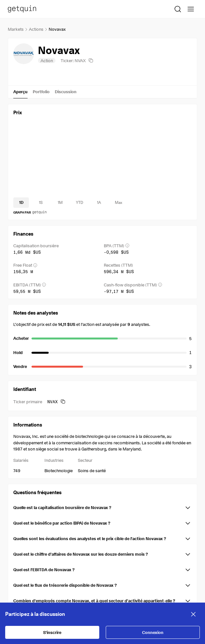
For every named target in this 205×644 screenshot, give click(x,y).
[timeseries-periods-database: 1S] (41, 203)
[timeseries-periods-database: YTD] (79, 203)
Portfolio (41, 92)
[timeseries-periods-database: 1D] (21, 203)
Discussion (66, 92)
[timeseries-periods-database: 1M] (60, 203)
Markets (16, 29)
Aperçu (20, 92)
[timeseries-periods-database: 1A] (99, 203)
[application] (102, 159)
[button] (102, 506)
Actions (36, 29)
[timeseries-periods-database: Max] (118, 203)
